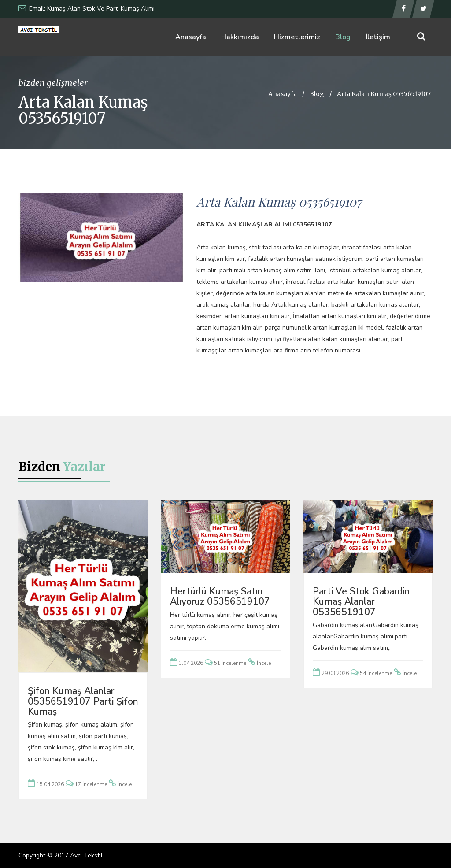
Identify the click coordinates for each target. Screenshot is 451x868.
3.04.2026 (191, 663)
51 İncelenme (230, 663)
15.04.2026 (50, 784)
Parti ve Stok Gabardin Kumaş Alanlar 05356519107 (361, 601)
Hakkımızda (240, 37)
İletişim (378, 37)
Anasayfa (191, 37)
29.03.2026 (335, 673)
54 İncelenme (376, 673)
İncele (125, 784)
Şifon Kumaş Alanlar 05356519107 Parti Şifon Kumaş (83, 701)
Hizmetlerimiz (297, 37)
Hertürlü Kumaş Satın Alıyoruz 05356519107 (220, 596)
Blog (343, 37)
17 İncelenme (91, 784)
